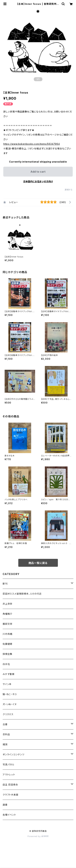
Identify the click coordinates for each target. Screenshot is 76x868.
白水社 (6, 664)
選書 (5, 805)
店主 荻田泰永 (10, 785)
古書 (5, 724)
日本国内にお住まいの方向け (38, 181)
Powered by (38, 836)
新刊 (5, 584)
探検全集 (8, 654)
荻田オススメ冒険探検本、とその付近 (22, 594)
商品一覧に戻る (38, 563)
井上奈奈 (8, 604)
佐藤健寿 (8, 644)
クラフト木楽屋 (11, 795)
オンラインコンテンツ (14, 754)
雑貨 (5, 744)
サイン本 (7, 684)
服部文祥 (8, 624)
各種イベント (9, 815)
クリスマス (8, 714)
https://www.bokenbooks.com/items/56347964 (32, 144)
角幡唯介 (8, 614)
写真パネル (8, 764)
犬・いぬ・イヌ (10, 704)
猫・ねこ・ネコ (10, 694)
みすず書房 (9, 674)
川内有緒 (8, 634)
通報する (69, 190)
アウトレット (9, 775)
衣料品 (6, 734)
